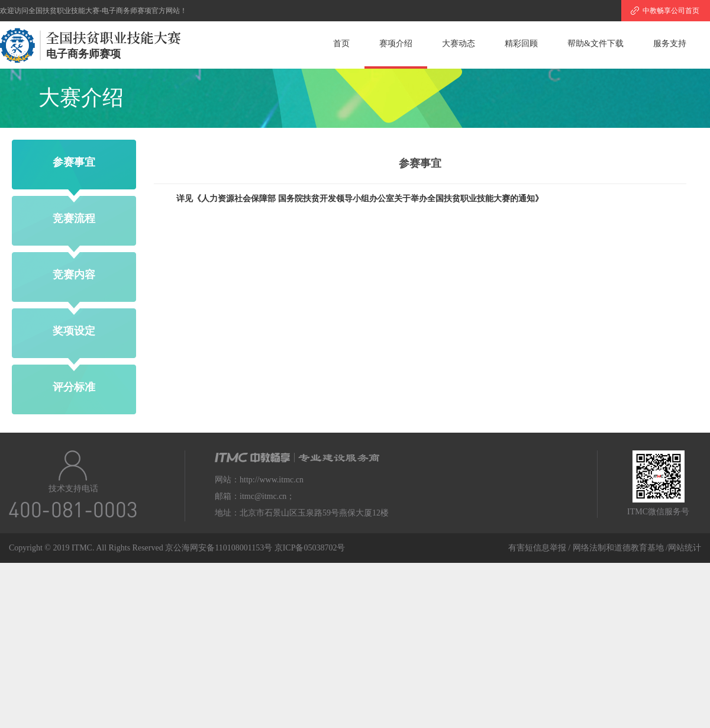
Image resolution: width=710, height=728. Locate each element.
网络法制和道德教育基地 (619, 548)
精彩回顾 (521, 44)
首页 (341, 44)
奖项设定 (74, 331)
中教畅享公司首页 (671, 11)
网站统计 (685, 548)
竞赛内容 (74, 275)
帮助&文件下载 (596, 44)
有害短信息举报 (537, 548)
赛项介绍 (396, 44)
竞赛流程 (74, 218)
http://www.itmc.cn (272, 480)
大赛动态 (459, 44)
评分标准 (74, 387)
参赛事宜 (74, 162)
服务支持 (670, 44)
